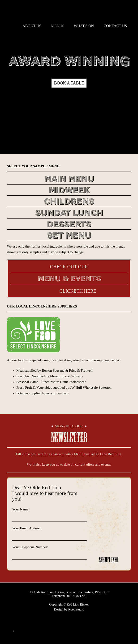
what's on (84, 26)
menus (58, 26)
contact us (115, 26)
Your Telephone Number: (30, 547)
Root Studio (76, 609)
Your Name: (21, 509)
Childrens (69, 202)
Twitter (63, 619)
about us (32, 26)
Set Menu (69, 236)
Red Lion (69, 10)
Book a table (69, 83)
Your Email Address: (27, 528)
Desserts (69, 225)
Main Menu (69, 179)
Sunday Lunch (69, 213)
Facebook (75, 619)
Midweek (69, 191)
